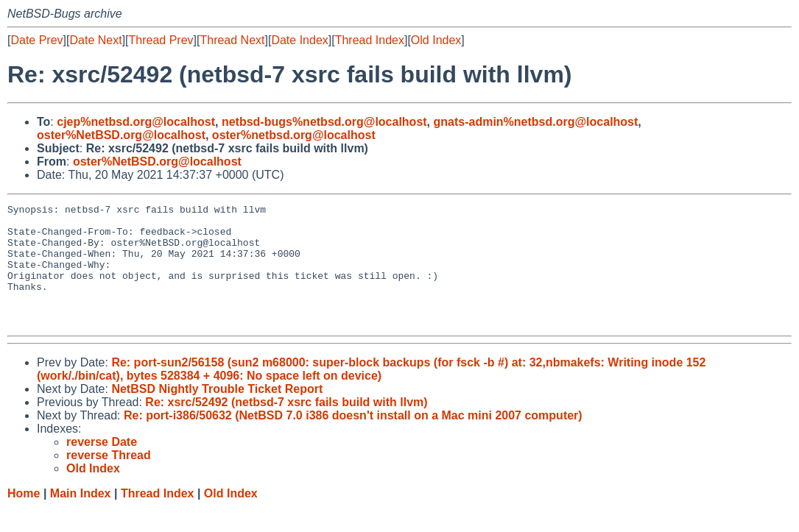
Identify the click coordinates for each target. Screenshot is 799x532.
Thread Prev (161, 40)
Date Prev (36, 40)
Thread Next (232, 40)
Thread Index (370, 40)
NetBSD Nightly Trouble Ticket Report (217, 413)
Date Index (299, 40)
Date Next (95, 40)
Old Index (436, 40)
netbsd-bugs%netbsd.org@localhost (324, 122)
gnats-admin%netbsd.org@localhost (536, 122)
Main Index (81, 518)
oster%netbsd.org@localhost (294, 135)
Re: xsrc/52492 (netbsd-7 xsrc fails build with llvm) (286, 426)
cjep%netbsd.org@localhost (136, 122)
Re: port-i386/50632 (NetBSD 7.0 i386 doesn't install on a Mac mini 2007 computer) (353, 440)
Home (24, 518)
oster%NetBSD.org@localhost (121, 135)
